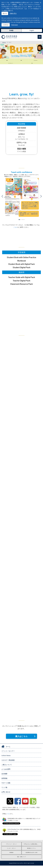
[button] (19, 222)
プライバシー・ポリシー (11, 846)
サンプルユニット (11, 65)
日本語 (11, 30)
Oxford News (6, 758)
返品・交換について (22, 859)
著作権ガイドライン (32, 851)
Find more (14, 25)
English (32, 30)
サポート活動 (6, 785)
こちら (15, 230)
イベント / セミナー (8, 753)
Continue (6, 25)
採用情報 (4, 781)
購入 (32, 65)
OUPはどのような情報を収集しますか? (32, 846)
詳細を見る (13, 13)
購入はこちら (21, 739)
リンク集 (4, 790)
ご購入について (7, 767)
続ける (5, 13)
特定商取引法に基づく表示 (32, 855)
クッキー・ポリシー (11, 851)
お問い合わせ (6, 794)
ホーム (4, 42)
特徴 (21, 61)
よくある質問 (6, 772)
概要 (7, 61)
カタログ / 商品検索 (8, 763)
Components (36, 61)
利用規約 (11, 855)
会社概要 (4, 776)
